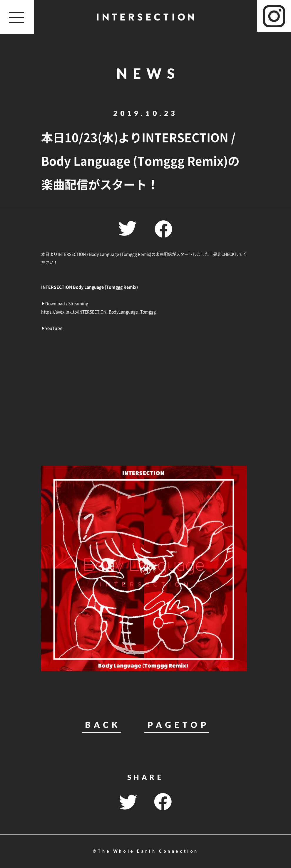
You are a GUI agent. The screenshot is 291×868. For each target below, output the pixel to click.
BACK (103, 725)
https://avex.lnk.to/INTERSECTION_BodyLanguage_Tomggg (98, 312)
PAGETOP (178, 725)
